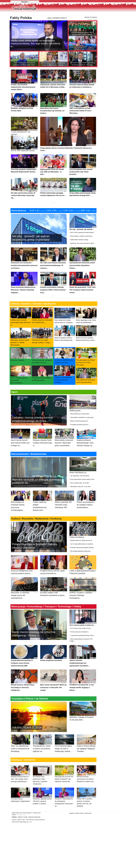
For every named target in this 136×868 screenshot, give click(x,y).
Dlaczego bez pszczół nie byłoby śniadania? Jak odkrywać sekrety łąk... (64, 783)
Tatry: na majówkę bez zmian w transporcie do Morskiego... (21, 754)
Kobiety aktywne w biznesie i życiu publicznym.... (42, 324)
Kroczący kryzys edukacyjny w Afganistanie (21, 804)
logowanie (31, 826)
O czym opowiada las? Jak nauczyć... (24, 135)
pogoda (71, 822)
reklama (14, 826)
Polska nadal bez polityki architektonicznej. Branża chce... (43, 512)
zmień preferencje (30, 829)
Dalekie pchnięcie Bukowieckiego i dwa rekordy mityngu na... (86, 448)
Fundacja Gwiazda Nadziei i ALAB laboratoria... (42, 382)
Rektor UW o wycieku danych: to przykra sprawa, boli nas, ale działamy (86, 806)
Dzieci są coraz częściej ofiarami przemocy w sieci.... (86, 342)
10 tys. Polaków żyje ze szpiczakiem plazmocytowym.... (21, 384)
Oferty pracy (88, 822)
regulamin (14, 829)
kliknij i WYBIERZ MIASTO (57, 27)
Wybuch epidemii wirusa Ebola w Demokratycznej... (65, 342)
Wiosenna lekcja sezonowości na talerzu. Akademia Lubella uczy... (86, 783)
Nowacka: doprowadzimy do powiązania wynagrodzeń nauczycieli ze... (64, 806)
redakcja (20, 826)
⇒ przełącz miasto (21, 824)
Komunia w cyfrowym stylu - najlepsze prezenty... (65, 365)
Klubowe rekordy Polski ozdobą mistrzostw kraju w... (43, 448)
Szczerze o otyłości (21, 363)
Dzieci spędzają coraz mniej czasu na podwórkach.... (86, 325)
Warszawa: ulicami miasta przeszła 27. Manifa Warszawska (21, 346)
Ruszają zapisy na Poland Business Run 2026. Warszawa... (86, 366)
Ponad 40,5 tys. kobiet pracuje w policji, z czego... (42, 345)
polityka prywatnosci (40, 829)
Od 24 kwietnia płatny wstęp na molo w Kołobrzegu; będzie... (64, 754)
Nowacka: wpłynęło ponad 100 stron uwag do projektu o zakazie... (43, 805)
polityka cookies (21, 829)
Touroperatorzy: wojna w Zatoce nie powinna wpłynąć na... (43, 754)
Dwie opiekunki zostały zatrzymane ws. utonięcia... (65, 325)
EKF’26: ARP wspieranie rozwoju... (24, 153)
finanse (82, 822)
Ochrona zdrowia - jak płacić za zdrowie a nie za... (42, 365)
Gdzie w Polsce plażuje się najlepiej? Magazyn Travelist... (86, 754)
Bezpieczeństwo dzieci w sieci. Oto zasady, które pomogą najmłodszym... (21, 783)
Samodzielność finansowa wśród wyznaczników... (86, 384)
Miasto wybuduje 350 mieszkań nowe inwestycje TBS (64, 510)
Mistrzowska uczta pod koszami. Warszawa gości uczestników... (64, 448)
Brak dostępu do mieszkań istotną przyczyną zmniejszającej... (21, 512)
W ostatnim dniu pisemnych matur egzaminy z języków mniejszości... (43, 784)
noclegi (77, 822)
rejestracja (37, 826)
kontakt (25, 826)
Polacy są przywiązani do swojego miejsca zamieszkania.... (86, 510)
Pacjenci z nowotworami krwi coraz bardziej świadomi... (65, 383)
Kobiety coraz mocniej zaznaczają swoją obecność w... (21, 326)
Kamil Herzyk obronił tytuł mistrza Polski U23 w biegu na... (21, 448)
